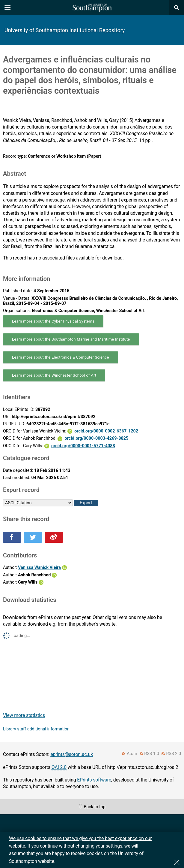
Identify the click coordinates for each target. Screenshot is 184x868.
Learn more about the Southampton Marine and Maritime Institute (71, 339)
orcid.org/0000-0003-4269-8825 (97, 438)
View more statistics (24, 715)
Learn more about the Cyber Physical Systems (53, 321)
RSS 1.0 (152, 754)
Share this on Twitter (33, 537)
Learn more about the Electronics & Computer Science (61, 357)
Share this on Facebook (12, 537)
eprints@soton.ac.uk (72, 754)
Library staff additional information (36, 729)
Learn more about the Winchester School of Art (54, 375)
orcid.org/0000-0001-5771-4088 (83, 446)
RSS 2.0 (174, 754)
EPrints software (94, 780)
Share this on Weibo (54, 537)
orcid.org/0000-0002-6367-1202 (106, 431)
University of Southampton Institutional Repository (65, 30)
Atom (132, 754)
